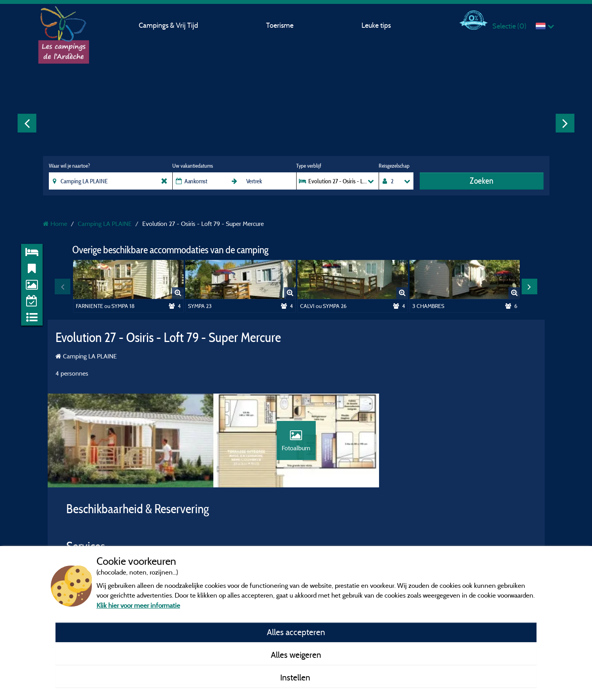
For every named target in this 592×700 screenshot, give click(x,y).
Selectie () (509, 26)
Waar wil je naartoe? (69, 166)
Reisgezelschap (394, 166)
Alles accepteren (296, 632)
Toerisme (280, 25)
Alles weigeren (296, 655)
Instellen (296, 677)
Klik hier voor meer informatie (138, 605)
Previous (27, 123)
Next (565, 123)
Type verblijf (309, 166)
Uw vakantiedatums (193, 166)
